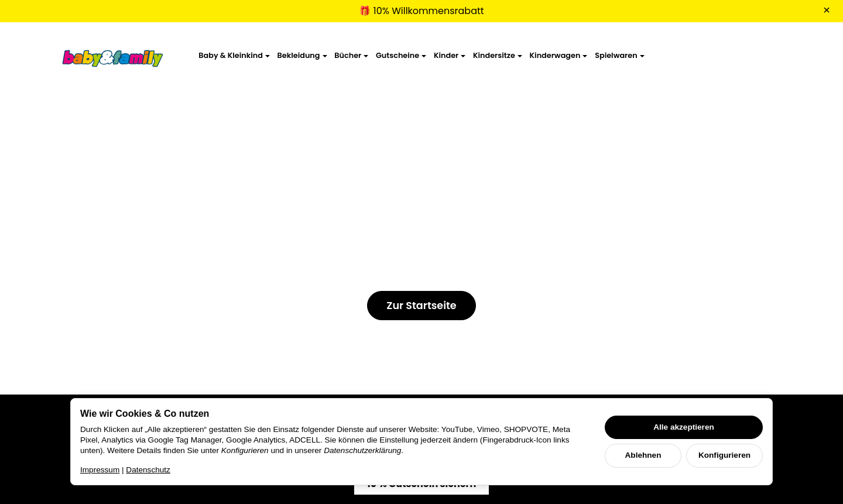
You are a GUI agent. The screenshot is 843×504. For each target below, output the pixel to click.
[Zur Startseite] (113, 57)
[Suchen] (719, 57)
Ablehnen (643, 455)
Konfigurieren (724, 455)
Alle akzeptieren (684, 427)
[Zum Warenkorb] (774, 57)
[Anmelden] (747, 57)
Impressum (100, 470)
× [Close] (827, 10)
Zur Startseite (421, 306)
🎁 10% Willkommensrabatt (421, 11)
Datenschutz (148, 470)
